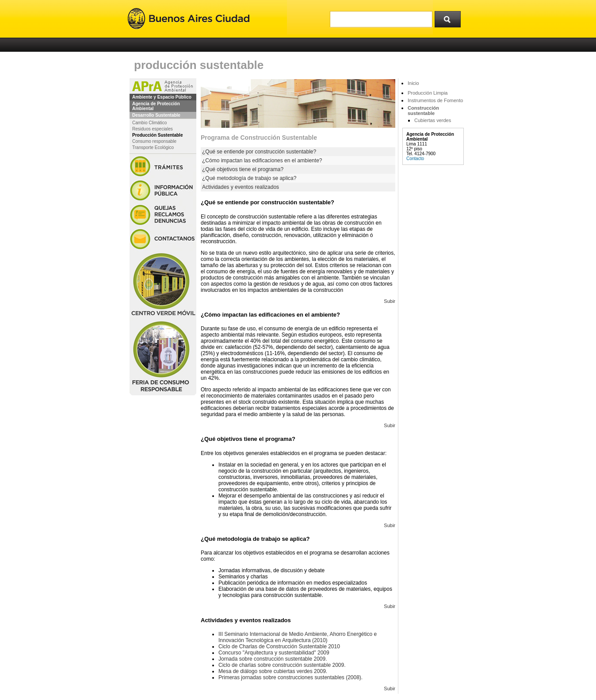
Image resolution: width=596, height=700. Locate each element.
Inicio (413, 83)
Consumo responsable (154, 141)
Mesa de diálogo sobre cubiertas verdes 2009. (273, 671)
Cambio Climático (149, 123)
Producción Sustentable (157, 135)
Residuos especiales (153, 129)
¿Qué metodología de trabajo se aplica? (249, 178)
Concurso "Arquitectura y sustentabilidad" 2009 (274, 653)
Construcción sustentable (423, 111)
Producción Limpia (428, 93)
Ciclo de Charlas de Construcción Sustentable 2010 (279, 646)
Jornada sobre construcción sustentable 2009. (273, 659)
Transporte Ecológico (153, 147)
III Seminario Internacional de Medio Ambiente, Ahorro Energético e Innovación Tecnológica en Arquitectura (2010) (298, 637)
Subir (390, 301)
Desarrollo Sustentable (156, 115)
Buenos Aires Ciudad (189, 19)
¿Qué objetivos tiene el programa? (243, 169)
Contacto (415, 159)
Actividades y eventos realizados (241, 187)
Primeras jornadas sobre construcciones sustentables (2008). (290, 677)
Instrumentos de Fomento (435, 100)
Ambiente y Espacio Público (162, 97)
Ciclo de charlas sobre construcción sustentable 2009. (282, 665)
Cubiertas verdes (433, 120)
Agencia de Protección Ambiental (156, 106)
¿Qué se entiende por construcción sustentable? (259, 152)
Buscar (451, 17)
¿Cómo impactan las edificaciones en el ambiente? (262, 161)
